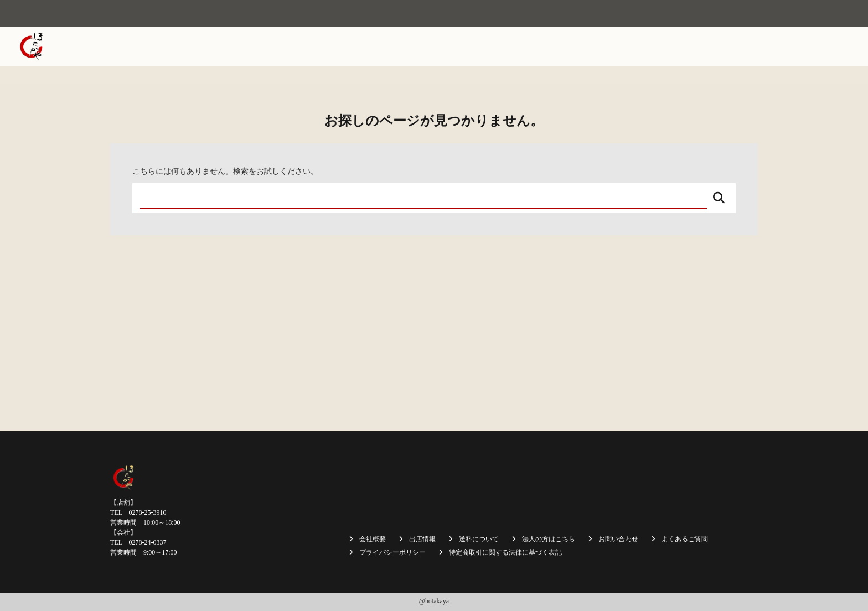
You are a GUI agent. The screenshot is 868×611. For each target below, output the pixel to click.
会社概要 (430, 46)
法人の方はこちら (706, 46)
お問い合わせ (820, 46)
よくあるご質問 (685, 539)
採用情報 (767, 46)
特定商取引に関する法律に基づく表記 (505, 552)
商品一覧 (583, 46)
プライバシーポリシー (392, 552)
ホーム (387, 46)
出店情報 (537, 46)
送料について (637, 46)
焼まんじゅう (483, 46)
